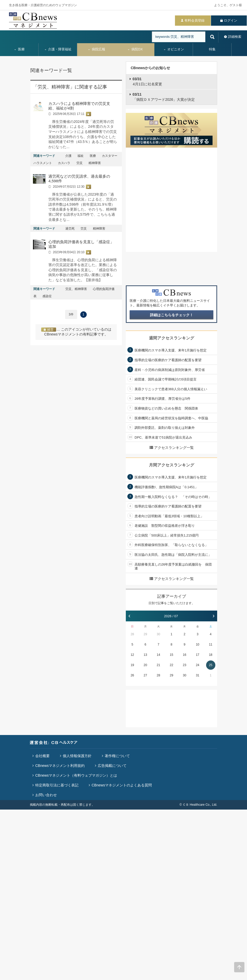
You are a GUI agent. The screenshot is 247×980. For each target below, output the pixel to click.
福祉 (81, 156)
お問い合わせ (46, 795)
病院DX (135, 49)
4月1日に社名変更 (147, 81)
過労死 (70, 229)
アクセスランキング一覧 (172, 448)
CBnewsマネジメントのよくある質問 (122, 785)
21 (158, 665)
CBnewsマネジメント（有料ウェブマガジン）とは (76, 775)
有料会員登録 (195, 20)
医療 (19, 49)
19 (132, 665)
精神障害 (95, 163)
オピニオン (174, 49)
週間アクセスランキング (172, 338)
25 (211, 665)
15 (171, 655)
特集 (212, 49)
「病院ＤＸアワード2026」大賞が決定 (164, 97)
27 (145, 675)
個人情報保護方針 (77, 756)
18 (211, 655)
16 (184, 655)
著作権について (117, 756)
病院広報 (96, 49)
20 (145, 665)
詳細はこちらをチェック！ (172, 315)
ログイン (231, 20)
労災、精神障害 (76, 289)
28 (132, 634)
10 (197, 645)
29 (145, 634)
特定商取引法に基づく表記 (57, 785)
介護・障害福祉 (58, 49)
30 (158, 634)
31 (197, 675)
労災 (80, 163)
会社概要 (42, 756)
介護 (68, 156)
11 (211, 645)
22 (171, 665)
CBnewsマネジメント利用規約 (60, 766)
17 (197, 655)
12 (132, 655)
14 (158, 655)
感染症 (47, 296)
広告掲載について (112, 766)
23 (184, 665)
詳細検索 (235, 37)
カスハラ (64, 163)
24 (197, 665)
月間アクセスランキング (172, 465)
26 (132, 675)
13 (145, 655)
